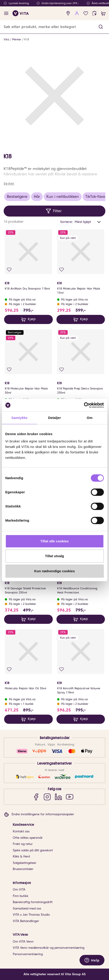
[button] (101, 27)
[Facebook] (36, 797)
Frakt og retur (23, 844)
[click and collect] (94, 13)
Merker (17, 39)
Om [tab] (90, 418)
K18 (27, 39)
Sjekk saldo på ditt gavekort (33, 850)
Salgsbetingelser (25, 863)
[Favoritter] (86, 13)
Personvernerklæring (28, 954)
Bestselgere (17, 197)
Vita (6, 39)
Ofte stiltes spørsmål (28, 838)
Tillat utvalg (54, 556)
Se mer (9, 183)
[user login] (77, 13)
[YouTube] (70, 797)
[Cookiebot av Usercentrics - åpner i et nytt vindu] (84, 405)
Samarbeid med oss (27, 908)
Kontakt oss (21, 831)
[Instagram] (47, 797)
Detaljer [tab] (55, 418)
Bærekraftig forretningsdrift (33, 902)
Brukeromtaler (23, 869)
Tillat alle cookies (55, 541)
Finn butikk (21, 896)
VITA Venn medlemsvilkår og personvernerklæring (49, 948)
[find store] (68, 13)
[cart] (103, 13)
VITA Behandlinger (26, 921)
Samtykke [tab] (19, 418)
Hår (37, 197)
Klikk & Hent (21, 856)
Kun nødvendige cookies (55, 571)
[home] (21, 13)
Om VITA (19, 890)
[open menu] (6, 13)
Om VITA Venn (23, 942)
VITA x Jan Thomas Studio (31, 915)
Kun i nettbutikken (63, 197)
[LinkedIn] (58, 797)
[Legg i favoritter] (9, 270)
